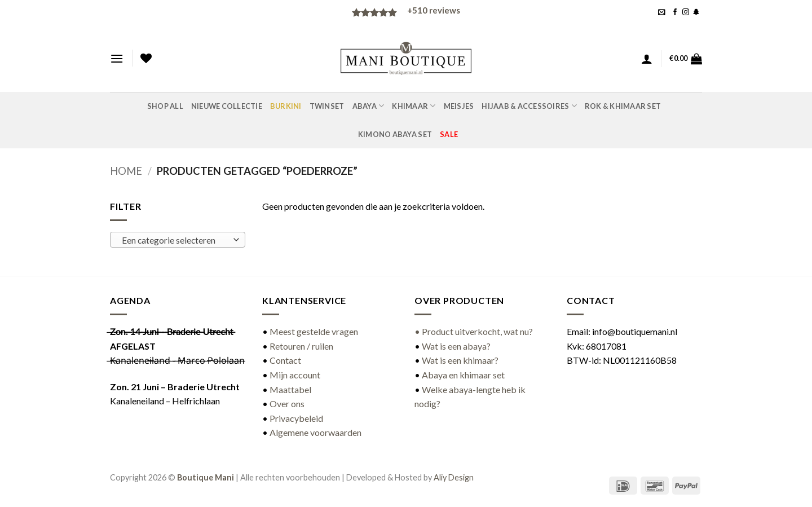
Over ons (287, 404)
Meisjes (459, 106)
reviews (434, 10)
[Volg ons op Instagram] (686, 12)
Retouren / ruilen (301, 346)
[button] (662, 12)
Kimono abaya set (395, 134)
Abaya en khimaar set (463, 375)
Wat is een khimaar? (460, 360)
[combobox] (178, 240)
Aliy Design (454, 477)
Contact (285, 360)
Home (126, 171)
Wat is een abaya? (456, 346)
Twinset (327, 106)
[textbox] (175, 240)
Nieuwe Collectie (227, 106)
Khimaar (414, 106)
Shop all (165, 106)
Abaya (369, 106)
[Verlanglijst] (146, 58)
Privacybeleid (296, 418)
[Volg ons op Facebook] (675, 12)
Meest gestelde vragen (314, 331)
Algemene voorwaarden (315, 432)
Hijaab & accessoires (529, 106)
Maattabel (290, 389)
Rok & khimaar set (623, 106)
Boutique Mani (206, 477)
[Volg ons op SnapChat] (696, 12)
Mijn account (295, 375)
